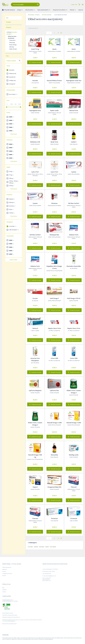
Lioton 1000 (54, 358)
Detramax (54, 203)
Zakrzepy (12, 47)
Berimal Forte (74, 110)
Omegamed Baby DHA (54, 487)
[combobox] (32, 5)
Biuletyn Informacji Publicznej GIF (10, 624)
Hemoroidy (12, 43)
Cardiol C (74, 142)
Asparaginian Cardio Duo (74, 80)
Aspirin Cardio (54, 110)
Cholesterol (12, 40)
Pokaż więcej (14, 134)
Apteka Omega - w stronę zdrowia (34, 15)
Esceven (35, 298)
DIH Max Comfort (74, 203)
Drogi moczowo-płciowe (60, 10)
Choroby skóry (30, 10)
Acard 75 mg (35, 49)
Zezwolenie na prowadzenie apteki (10, 615)
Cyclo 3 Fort (35, 172)
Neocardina (54, 455)
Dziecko (73, 10)
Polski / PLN (74, 5)
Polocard (74, 487)
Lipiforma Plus (54, 390)
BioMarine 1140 (35, 142)
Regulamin (5, 569)
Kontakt (4, 576)
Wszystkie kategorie (9, 10)
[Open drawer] (83, 5)
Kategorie (4, 590)
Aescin (54, 49)
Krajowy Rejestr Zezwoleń (8, 613)
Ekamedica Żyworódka (74, 266)
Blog (3, 588)
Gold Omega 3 (54, 298)
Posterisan (54, 518)
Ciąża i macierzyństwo (44, 10)
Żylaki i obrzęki (13, 49)
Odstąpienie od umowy (7, 573)
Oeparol (35, 487)
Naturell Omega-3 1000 (54, 423)
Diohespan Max (54, 235)
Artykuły (4, 592)
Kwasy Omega (13, 45)
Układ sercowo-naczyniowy (61, 15)
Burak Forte (54, 142)
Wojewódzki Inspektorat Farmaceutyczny (11, 617)
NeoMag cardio (74, 455)
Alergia (20, 10)
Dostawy (4, 571)
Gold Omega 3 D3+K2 (74, 298)
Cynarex (74, 172)
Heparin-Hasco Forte (54, 328)
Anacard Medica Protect (54, 80)
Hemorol (35, 328)
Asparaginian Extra (35, 110)
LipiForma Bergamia (35, 390)
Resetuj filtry (14, 260)
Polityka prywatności (7, 567)
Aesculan (35, 80)
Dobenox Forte (74, 235)
